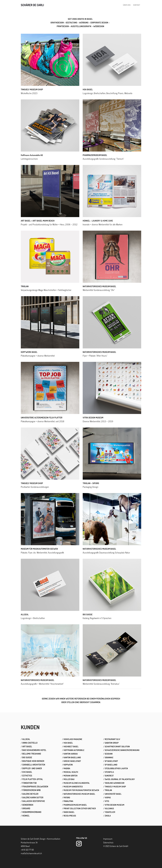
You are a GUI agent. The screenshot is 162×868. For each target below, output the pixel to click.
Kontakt (137, 5)
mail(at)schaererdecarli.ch (31, 855)
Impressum (108, 840)
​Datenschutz (108, 844)
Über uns (127, 5)
